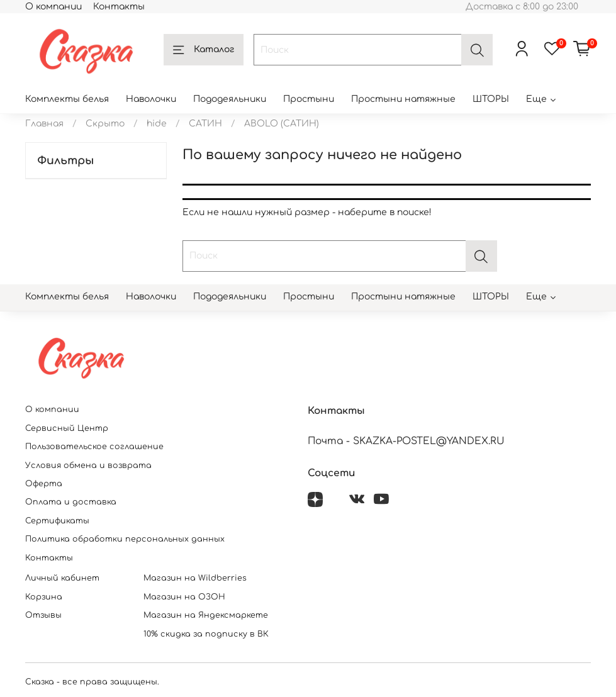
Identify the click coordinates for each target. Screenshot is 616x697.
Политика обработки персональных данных (125, 539)
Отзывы (43, 615)
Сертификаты (57, 521)
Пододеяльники (230, 99)
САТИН (205, 124)
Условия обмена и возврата (88, 466)
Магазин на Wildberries (195, 578)
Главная (44, 124)
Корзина (44, 597)
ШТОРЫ (491, 99)
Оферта (44, 484)
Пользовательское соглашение (94, 447)
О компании (53, 7)
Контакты (119, 7)
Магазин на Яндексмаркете (206, 615)
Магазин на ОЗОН (184, 597)
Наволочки (151, 99)
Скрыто (105, 124)
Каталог (204, 50)
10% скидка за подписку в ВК (206, 634)
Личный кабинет (62, 578)
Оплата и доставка (71, 502)
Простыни (309, 99)
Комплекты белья (67, 99)
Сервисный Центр (67, 428)
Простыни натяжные (403, 99)
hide (157, 124)
